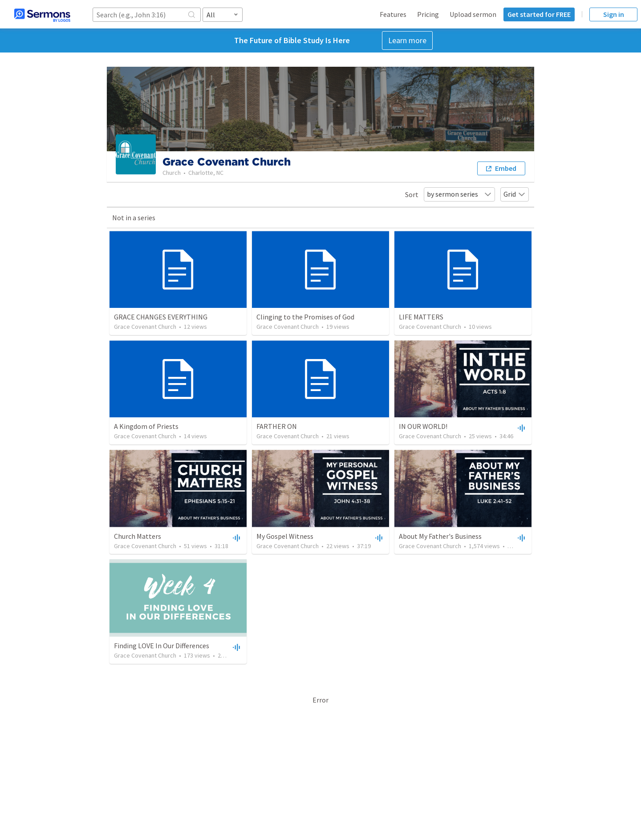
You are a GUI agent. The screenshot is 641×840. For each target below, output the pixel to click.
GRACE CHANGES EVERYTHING (161, 317)
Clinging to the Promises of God (305, 317)
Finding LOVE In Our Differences (162, 646)
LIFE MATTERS (421, 317)
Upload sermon (473, 14)
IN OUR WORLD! (423, 426)
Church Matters (138, 536)
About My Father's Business (440, 536)
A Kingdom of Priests (146, 426)
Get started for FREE (539, 14)
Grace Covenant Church (145, 327)
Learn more (407, 40)
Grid (515, 194)
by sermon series (459, 194)
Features (393, 14)
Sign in (614, 14)
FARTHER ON (277, 426)
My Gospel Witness (285, 536)
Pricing (428, 14)
